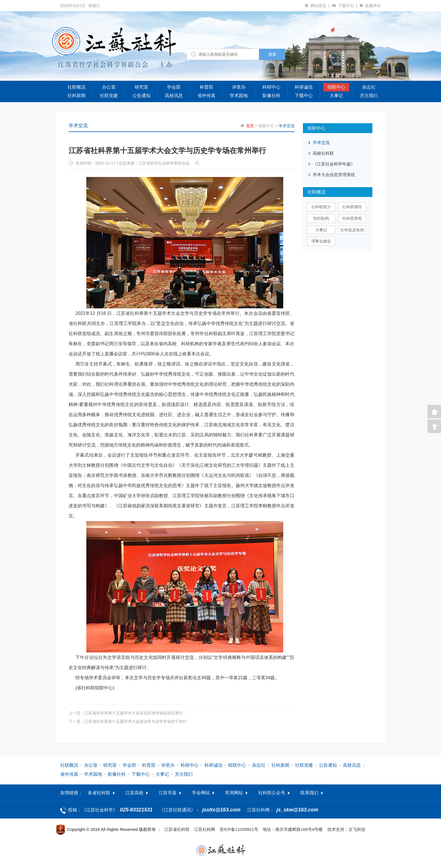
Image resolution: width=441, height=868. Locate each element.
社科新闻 (76, 96)
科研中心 (271, 87)
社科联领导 (352, 207)
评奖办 (239, 87)
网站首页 (321, 6)
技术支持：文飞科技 (346, 829)
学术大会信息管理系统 (334, 175)
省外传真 (206, 96)
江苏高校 (134, 793)
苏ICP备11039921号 (239, 829)
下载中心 (349, 6)
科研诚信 (304, 87)
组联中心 (336, 87)
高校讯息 (174, 96)
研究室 (141, 87)
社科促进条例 (352, 230)
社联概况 (76, 87)
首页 (250, 126)
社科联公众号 (272, 793)
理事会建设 (321, 241)
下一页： (128, 721)
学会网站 (201, 793)
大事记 (336, 96)
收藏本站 (373, 6)
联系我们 (309, 793)
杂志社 (369, 87)
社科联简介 (321, 207)
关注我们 (369, 96)
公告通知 (141, 96)
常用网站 (234, 793)
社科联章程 (352, 218)
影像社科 (271, 96)
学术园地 (239, 96)
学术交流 (287, 126)
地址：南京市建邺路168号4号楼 (293, 829)
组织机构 (321, 218)
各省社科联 (99, 793)
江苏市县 (168, 793)
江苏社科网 (205, 829)
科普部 (206, 87)
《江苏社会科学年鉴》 (334, 164)
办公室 (109, 87)
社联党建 (109, 96)
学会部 (174, 87)
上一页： (126, 713)
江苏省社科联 (177, 829)
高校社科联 (323, 153)
